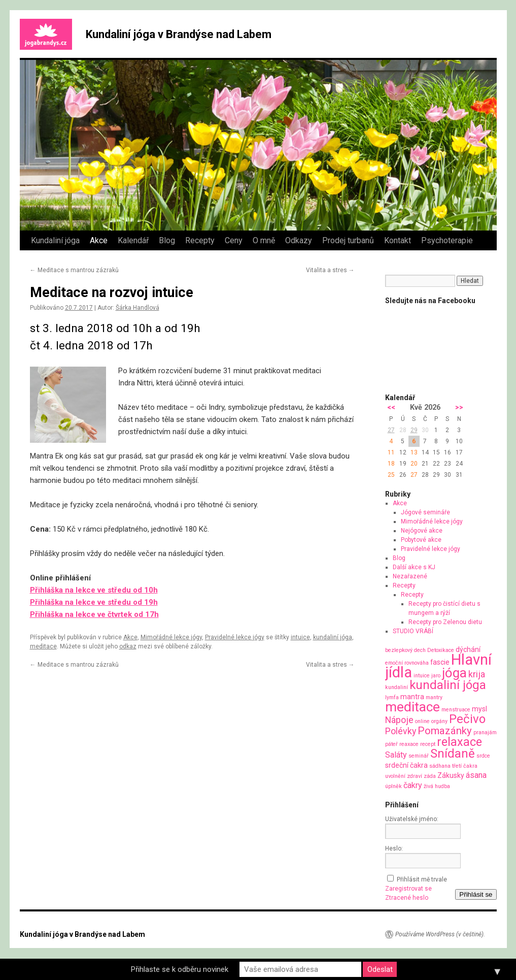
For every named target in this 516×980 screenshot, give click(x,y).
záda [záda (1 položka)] (430, 776)
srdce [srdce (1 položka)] (483, 756)
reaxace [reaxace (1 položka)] (409, 744)
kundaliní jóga (333, 637)
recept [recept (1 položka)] (428, 744)
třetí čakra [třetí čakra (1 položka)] (465, 766)
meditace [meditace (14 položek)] (412, 707)
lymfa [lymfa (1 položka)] (392, 697)
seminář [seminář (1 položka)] (419, 756)
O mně (264, 240)
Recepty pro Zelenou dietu (445, 622)
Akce (99, 240)
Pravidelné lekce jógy (235, 637)
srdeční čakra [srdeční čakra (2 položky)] (406, 765)
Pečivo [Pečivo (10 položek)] (467, 719)
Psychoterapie (447, 240)
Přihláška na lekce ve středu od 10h (94, 590)
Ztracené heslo (407, 898)
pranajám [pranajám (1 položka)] (485, 732)
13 (414, 452)
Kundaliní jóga (55, 240)
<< (391, 407)
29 (414, 430)
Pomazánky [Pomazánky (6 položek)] (445, 731)
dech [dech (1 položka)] (420, 650)
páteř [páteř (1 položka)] (391, 744)
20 (414, 464)
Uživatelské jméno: (412, 819)
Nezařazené (410, 576)
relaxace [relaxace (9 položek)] (459, 742)
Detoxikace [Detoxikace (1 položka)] (441, 650)
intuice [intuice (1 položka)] (422, 676)
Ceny (234, 240)
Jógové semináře (425, 512)
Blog (167, 240)
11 (391, 452)
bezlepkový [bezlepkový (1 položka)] (399, 650)
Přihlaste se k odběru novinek (180, 969)
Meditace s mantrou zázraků (74, 270)
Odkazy (299, 240)
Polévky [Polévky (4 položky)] (401, 731)
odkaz (128, 646)
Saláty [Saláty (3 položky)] (396, 755)
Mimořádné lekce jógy (171, 637)
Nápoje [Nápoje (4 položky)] (399, 720)
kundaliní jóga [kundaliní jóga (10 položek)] (448, 685)
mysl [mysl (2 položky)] (479, 709)
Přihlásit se (476, 894)
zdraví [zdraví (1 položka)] (415, 776)
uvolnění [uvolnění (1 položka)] (395, 776)
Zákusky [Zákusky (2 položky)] (451, 775)
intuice (300, 637)
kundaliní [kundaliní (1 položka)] (397, 687)
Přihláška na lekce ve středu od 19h (94, 602)
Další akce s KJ (414, 567)
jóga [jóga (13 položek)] (454, 673)
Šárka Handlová (137, 308)
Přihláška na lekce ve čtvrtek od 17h (94, 614)
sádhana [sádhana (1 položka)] (440, 766)
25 (391, 475)
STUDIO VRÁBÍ (413, 631)
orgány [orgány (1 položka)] (439, 721)
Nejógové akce (422, 531)
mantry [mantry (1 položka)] (434, 697)
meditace (43, 646)
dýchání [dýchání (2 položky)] (468, 649)
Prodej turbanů (348, 240)
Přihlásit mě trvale (422, 879)
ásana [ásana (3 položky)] (476, 775)
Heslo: (394, 848)
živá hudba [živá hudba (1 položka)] (437, 786)
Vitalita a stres (330, 270)
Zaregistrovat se (408, 889)
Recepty (200, 240)
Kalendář (133, 240)
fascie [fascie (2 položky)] (440, 662)
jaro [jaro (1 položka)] (436, 676)
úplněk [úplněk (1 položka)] (393, 786)
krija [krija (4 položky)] (477, 674)
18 (391, 464)
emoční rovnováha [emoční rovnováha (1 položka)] (407, 663)
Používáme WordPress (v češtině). (440, 934)
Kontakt (398, 240)
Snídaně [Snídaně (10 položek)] (453, 754)
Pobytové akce (421, 540)
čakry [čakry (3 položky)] (413, 785)
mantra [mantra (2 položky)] (412, 697)
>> (459, 407)
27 (391, 430)
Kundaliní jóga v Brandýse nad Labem (179, 34)
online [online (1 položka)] (422, 721)
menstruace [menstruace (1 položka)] (456, 710)
